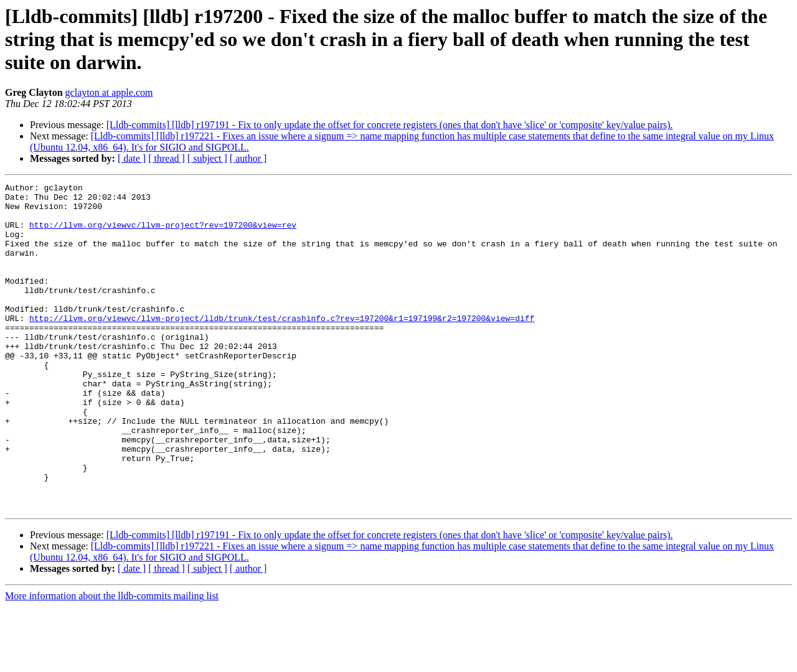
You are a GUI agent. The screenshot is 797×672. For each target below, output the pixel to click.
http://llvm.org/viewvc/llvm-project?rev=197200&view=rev (163, 234)
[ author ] (248, 158)
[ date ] (132, 158)
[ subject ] (207, 158)
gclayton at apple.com (109, 92)
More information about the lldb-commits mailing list (112, 661)
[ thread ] (167, 158)
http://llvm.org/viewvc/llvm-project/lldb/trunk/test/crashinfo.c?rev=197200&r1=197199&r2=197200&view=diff (282, 346)
